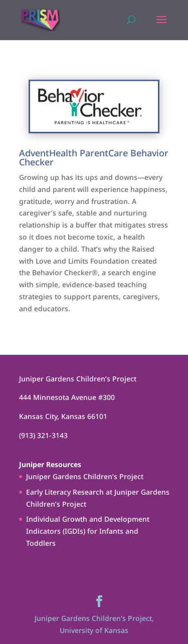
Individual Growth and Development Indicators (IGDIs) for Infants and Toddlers (88, 531)
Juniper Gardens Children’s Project (85, 476)
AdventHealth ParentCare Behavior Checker (94, 157)
